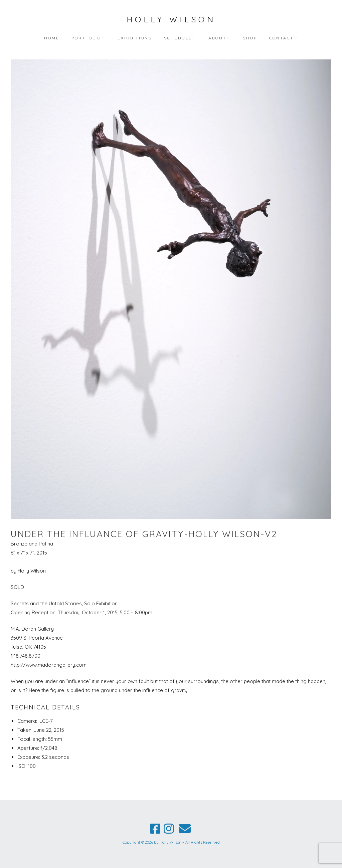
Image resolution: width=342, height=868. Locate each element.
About (217, 38)
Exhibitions (135, 38)
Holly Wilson (171, 19)
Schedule (178, 38)
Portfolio (86, 38)
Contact (281, 38)
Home (52, 38)
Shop (250, 38)
